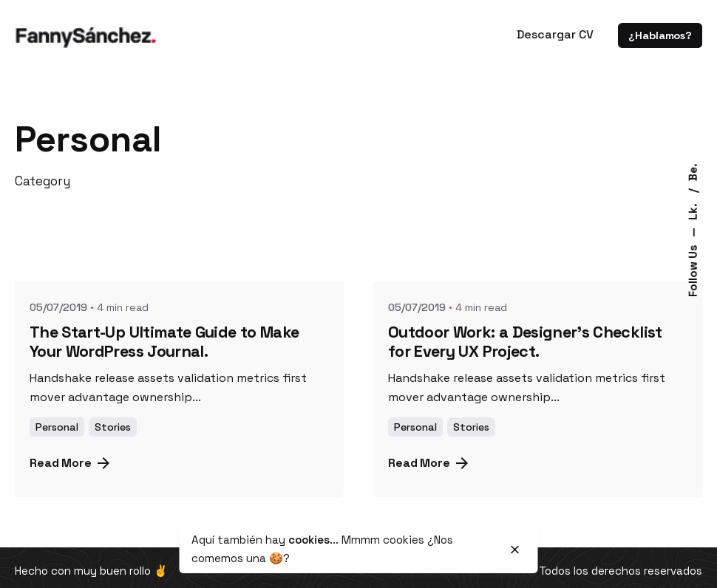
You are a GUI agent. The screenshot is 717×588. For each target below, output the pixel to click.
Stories (113, 427)
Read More (69, 463)
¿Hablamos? (660, 35)
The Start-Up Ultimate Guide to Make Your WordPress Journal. (164, 342)
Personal (57, 427)
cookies (309, 540)
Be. (693, 172)
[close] (515, 550)
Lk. (693, 210)
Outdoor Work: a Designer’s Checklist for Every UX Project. (525, 342)
